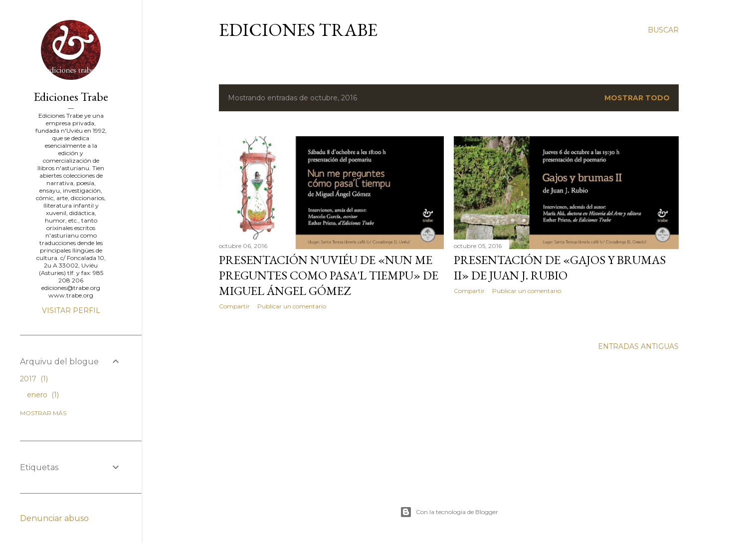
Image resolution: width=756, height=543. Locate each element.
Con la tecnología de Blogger (449, 512)
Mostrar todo (637, 98)
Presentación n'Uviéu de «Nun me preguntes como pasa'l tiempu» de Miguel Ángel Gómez (329, 275)
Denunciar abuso (54, 518)
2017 (34, 379)
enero (43, 395)
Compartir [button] (234, 306)
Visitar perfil (71, 310)
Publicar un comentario (292, 306)
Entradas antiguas (638, 346)
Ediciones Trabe (298, 30)
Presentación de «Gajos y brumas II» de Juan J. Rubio (560, 268)
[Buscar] (663, 30)
